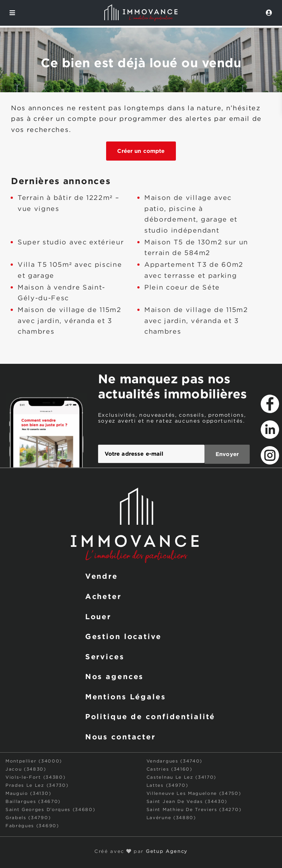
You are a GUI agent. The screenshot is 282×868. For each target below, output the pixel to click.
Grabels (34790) (28, 817)
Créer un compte (141, 151)
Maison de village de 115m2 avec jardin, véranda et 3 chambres (70, 321)
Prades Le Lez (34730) (37, 785)
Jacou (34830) (26, 769)
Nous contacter (120, 736)
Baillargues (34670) (33, 801)
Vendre (102, 575)
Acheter (103, 595)
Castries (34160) (169, 769)
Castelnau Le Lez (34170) (181, 777)
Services (105, 656)
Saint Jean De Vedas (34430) (187, 801)
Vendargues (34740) (174, 761)
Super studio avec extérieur (71, 243)
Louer (98, 615)
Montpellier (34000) (34, 761)
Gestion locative (123, 635)
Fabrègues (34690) (32, 825)
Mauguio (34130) (28, 793)
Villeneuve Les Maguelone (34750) (194, 793)
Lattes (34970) (167, 785)
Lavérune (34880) (171, 817)
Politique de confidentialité (150, 715)
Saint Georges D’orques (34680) (50, 809)
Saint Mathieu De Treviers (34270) (194, 809)
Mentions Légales (126, 696)
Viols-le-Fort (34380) (35, 777)
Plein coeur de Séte (182, 288)
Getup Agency (167, 851)
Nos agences (115, 675)
